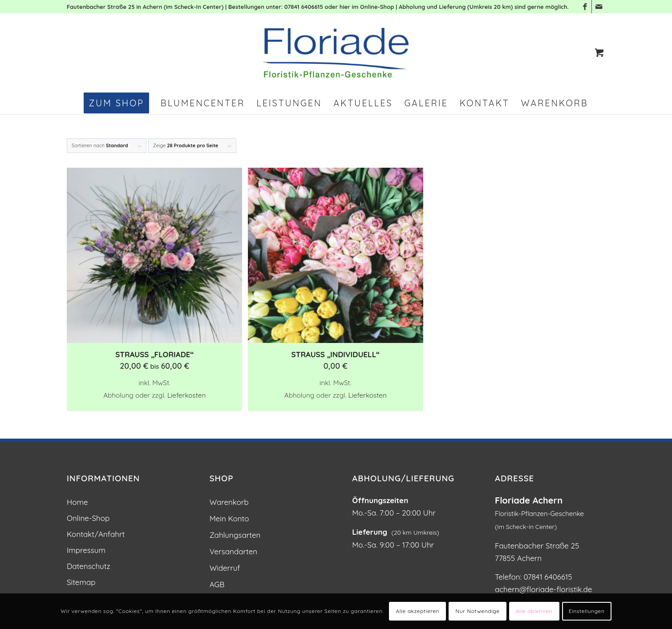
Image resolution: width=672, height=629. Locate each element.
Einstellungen (587, 611)
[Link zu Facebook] (585, 7)
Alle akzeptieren (417, 611)
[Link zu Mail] (599, 7)
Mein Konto (229, 518)
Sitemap (81, 582)
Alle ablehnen (534, 611)
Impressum (86, 550)
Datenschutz (89, 566)
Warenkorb (229, 502)
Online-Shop (88, 518)
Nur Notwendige (478, 611)
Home (77, 502)
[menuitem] (116, 103)
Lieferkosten (186, 395)
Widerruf (225, 568)
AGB (217, 584)
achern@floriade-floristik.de (543, 589)
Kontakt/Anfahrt (96, 534)
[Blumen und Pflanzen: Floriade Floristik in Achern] (336, 53)
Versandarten (234, 551)
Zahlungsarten (235, 535)
